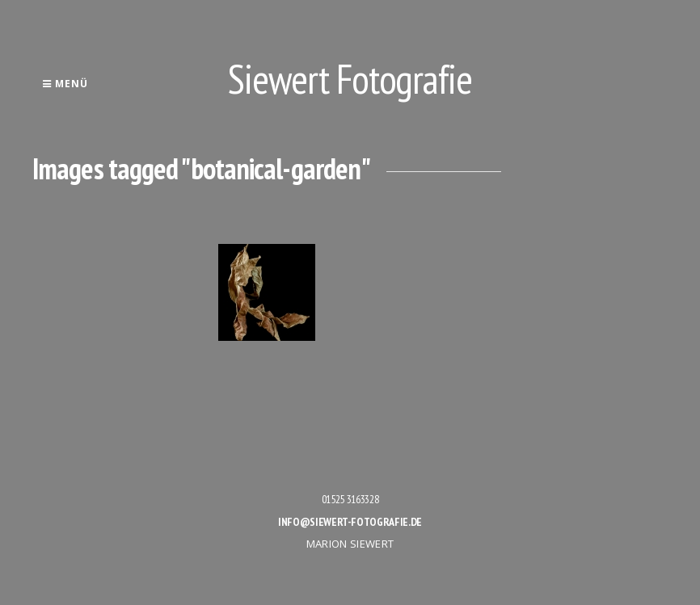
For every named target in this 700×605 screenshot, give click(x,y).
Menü (65, 84)
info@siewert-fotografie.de (350, 522)
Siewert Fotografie (350, 79)
